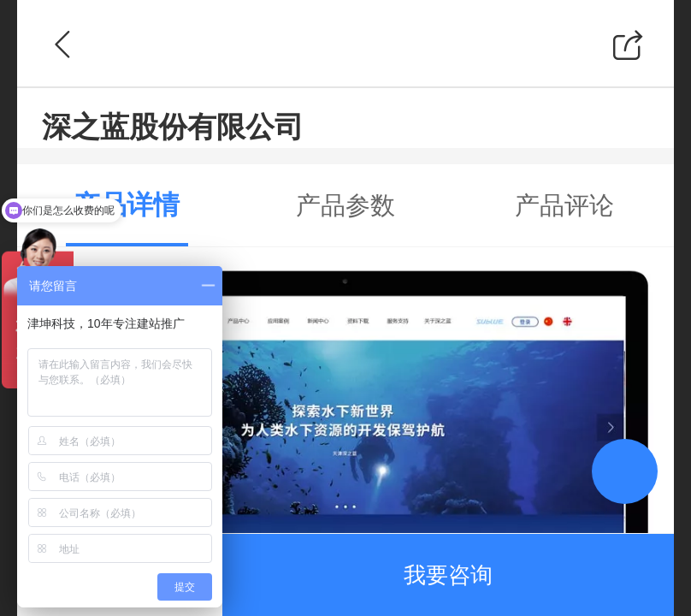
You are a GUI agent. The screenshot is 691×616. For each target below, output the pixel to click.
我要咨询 (448, 575)
